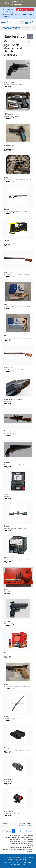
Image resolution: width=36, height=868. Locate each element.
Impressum (7, 858)
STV (6, 304)
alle (30, 826)
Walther (7, 494)
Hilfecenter (17, 5)
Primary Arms (8, 748)
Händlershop (8, 29)
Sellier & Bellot (9, 558)
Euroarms (7, 463)
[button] (32, 22)
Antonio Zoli (8, 272)
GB (5, 653)
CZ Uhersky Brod (9, 114)
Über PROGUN (17, 2)
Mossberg (7, 716)
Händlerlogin (20, 865)
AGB (25, 858)
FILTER (30, 37)
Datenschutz (17, 858)
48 (23, 826)
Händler (6, 3)
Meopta (7, 526)
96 (26, 826)
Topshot (7, 241)
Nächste (29, 831)
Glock (6, 177)
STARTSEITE (26, 27)
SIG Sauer (7, 621)
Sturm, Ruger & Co (10, 431)
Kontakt (31, 858)
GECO (6, 589)
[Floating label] (30, 43)
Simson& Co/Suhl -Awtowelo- (13, 399)
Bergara (7, 209)
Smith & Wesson (9, 82)
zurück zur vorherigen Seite (11, 27)
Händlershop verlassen (25, 10)
